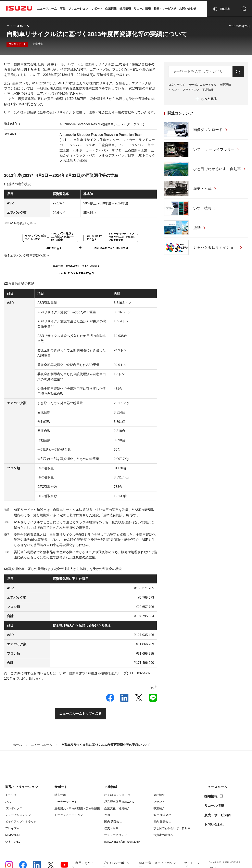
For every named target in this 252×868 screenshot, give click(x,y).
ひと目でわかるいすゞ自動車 (172, 828)
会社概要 (159, 795)
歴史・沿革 (111, 828)
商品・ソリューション (74, 9)
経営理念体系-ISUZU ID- (120, 802)
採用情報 (125, 9)
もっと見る (209, 99)
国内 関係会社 (113, 822)
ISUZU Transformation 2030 (122, 842)
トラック (11, 795)
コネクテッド (177, 85)
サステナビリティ (116, 835)
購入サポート (63, 795)
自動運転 (225, 85)
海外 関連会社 (162, 815)
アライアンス (191, 90)
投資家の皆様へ (163, 835)
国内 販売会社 (162, 822)
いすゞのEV (13, 842)
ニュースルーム (47, 9)
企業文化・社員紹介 (117, 808)
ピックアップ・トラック (21, 822)
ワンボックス (14, 808)
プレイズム (12, 828)
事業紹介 (159, 808)
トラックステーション (69, 815)
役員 (107, 815)
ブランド (159, 802)
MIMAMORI (13, 835)
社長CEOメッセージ (117, 795)
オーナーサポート (66, 802)
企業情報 (111, 9)
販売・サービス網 (165, 9)
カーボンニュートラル (202, 85)
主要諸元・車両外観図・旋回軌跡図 (77, 808)
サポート (97, 9)
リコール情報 (142, 9)
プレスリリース (17, 44)
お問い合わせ (188, 9)
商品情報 (208, 90)
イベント (174, 90)
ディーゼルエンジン (18, 815)
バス (8, 802)
